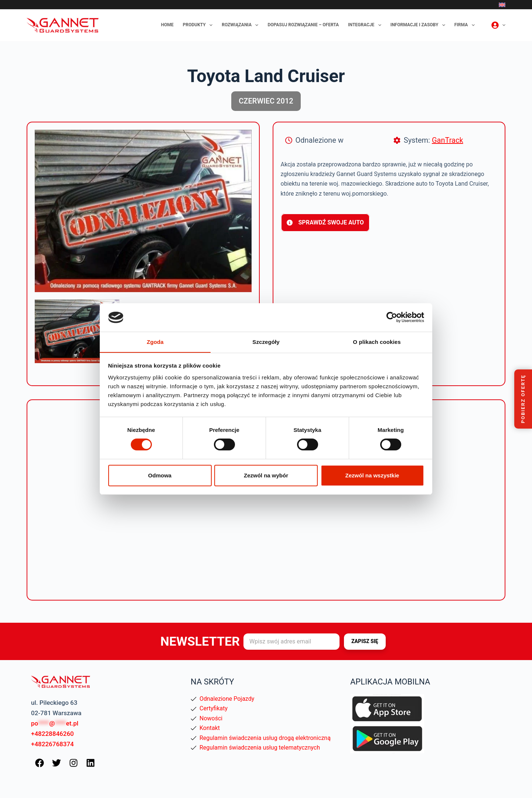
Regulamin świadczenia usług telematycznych (260, 748)
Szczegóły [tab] (266, 341)
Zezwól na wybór (266, 475)
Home (167, 25)
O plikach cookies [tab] (377, 341)
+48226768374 (52, 744)
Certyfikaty (214, 708)
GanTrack (448, 140)
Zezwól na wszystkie (372, 475)
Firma (466, 25)
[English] (502, 5)
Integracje (366, 25)
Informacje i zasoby (419, 25)
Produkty (199, 25)
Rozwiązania (241, 25)
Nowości (211, 718)
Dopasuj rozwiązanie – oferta (303, 25)
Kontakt (210, 728)
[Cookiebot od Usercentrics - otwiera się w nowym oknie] (392, 317)
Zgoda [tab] (155, 341)
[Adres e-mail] (291, 642)
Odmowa (160, 475)
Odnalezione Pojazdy (227, 699)
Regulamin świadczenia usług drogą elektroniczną (265, 738)
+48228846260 (52, 734)
